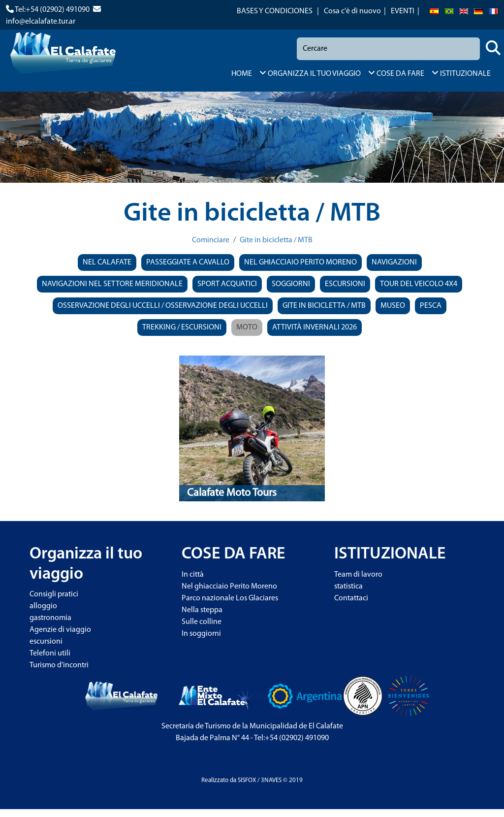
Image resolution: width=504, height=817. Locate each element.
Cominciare (211, 240)
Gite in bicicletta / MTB (276, 240)
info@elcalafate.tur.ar (41, 22)
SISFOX (247, 780)
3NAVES (271, 780)
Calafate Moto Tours (232, 493)
